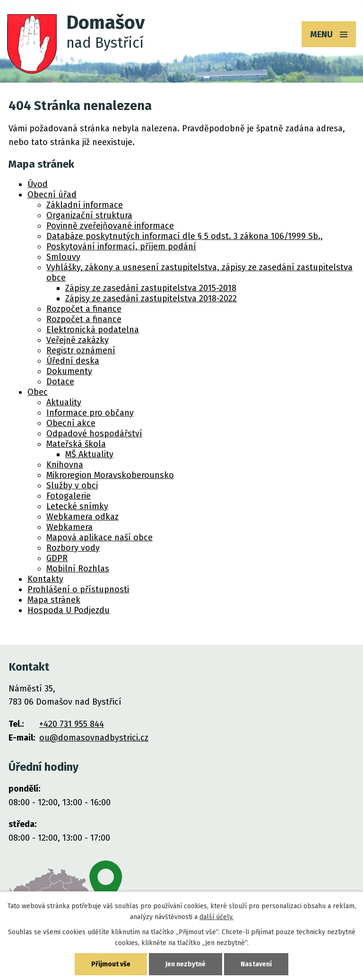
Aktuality (64, 402)
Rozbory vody (73, 548)
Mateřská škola (76, 444)
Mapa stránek (54, 600)
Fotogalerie (69, 496)
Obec (38, 392)
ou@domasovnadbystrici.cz (94, 738)
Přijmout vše (111, 964)
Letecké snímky (77, 506)
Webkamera (69, 527)
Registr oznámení (81, 350)
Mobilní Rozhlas (78, 569)
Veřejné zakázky (78, 340)
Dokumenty (69, 371)
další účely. (216, 917)
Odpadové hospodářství (94, 434)
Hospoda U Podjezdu (69, 610)
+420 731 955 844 (72, 724)
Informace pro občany (90, 413)
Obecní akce (71, 423)
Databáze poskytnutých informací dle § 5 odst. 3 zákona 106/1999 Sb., (185, 236)
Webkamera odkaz (82, 517)
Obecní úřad (52, 195)
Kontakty (45, 579)
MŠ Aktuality (89, 454)
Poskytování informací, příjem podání (121, 247)
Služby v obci (72, 486)
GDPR (57, 558)
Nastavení (256, 964)
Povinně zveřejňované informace (110, 226)
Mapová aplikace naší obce (99, 537)
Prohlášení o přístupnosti (78, 589)
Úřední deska (73, 361)
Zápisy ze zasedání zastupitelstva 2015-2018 (151, 288)
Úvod (38, 184)
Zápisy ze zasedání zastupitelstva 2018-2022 (151, 298)
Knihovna (65, 465)
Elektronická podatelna (93, 330)
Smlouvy (63, 257)
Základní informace (85, 205)
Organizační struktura (89, 215)
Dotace (60, 382)
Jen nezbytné (186, 964)
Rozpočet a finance (84, 309)
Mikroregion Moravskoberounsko (110, 475)
